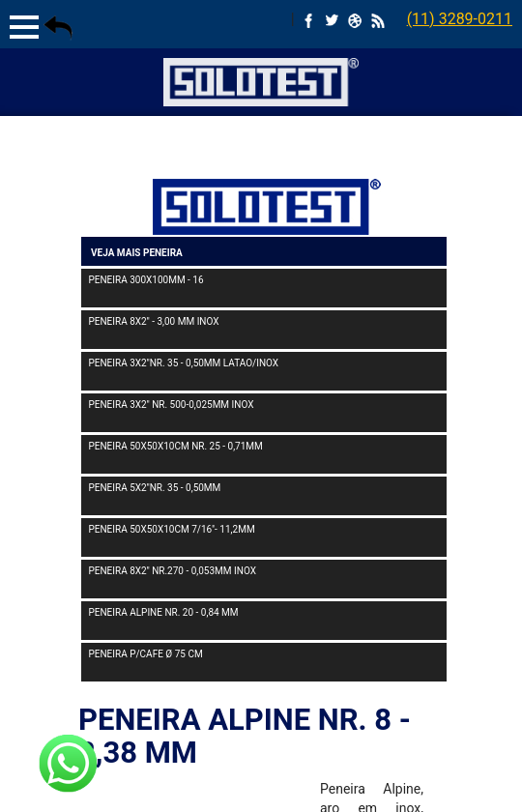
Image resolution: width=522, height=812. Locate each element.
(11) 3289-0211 (460, 19)
